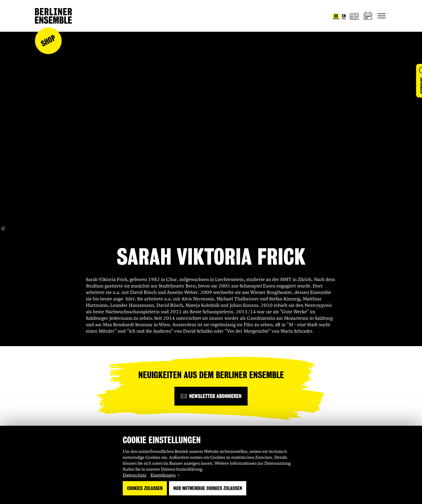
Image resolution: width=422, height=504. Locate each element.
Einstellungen (163, 475)
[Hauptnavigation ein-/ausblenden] (382, 16)
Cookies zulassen (145, 488)
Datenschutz (134, 475)
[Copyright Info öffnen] (3, 229)
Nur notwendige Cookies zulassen (208, 488)
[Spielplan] (368, 16)
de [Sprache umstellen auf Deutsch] (336, 16)
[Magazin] (354, 16)
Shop (48, 41)
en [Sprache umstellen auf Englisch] (344, 16)
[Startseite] (53, 16)
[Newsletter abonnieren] (211, 396)
